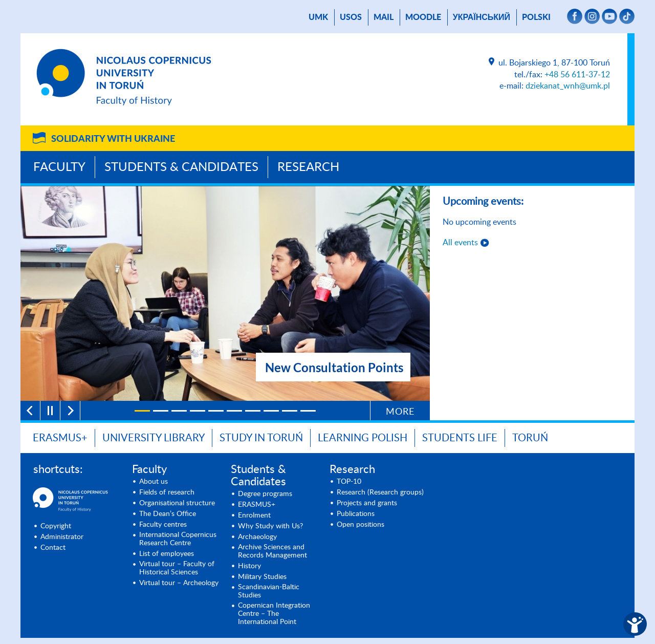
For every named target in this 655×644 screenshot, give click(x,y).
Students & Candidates (181, 167)
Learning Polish (363, 438)
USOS (351, 17)
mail (384, 17)
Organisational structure (177, 503)
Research (308, 167)
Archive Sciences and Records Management (272, 551)
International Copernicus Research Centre (178, 539)
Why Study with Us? (270, 526)
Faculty (59, 167)
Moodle (423, 17)
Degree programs (265, 494)
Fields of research (167, 492)
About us (154, 482)
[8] (271, 411)
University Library (154, 438)
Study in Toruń (261, 438)
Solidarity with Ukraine (113, 139)
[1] (142, 411)
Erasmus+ (60, 438)
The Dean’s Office (168, 514)
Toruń (530, 438)
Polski (536, 17)
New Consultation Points (334, 367)
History (249, 566)
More (400, 412)
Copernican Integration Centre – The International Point (274, 614)
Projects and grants (367, 503)
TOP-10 (349, 482)
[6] (234, 411)
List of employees (167, 554)
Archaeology (257, 537)
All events (460, 243)
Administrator (62, 537)
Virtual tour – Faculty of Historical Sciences (177, 568)
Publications (356, 514)
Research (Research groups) (380, 492)
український (482, 17)
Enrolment (254, 516)
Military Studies (262, 577)
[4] (198, 411)
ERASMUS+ (257, 505)
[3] (179, 411)
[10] (308, 411)
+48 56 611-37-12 (577, 75)
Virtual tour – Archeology (179, 583)
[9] (290, 411)
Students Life (460, 438)
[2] (161, 411)
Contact (53, 548)
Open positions (361, 525)
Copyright (56, 526)
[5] (216, 411)
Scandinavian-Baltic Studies (269, 591)
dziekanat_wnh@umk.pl (568, 86)
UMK (318, 17)
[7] (253, 411)
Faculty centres (163, 525)
